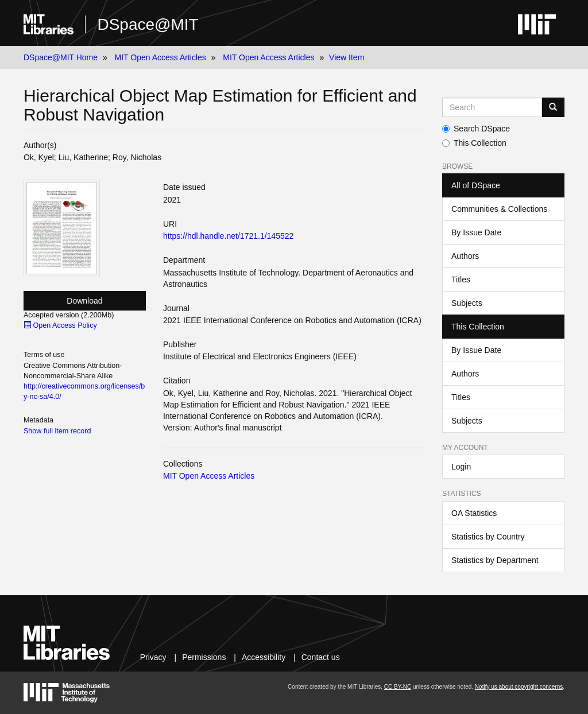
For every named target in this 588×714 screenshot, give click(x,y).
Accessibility (264, 657)
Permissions (204, 657)
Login (461, 467)
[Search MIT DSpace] (492, 107)
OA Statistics (474, 513)
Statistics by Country (488, 537)
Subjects (467, 303)
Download (84, 301)
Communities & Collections (499, 209)
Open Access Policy (60, 325)
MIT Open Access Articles (160, 57)
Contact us (321, 657)
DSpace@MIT (148, 24)
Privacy (153, 657)
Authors (465, 256)
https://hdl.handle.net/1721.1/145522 (228, 236)
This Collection (474, 143)
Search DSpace (476, 129)
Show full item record (57, 431)
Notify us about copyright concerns (519, 687)
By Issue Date (476, 232)
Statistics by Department (495, 560)
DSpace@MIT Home (61, 57)
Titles (461, 280)
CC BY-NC (398, 687)
